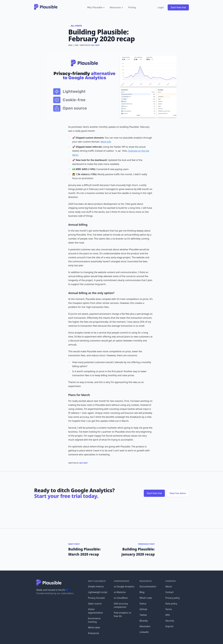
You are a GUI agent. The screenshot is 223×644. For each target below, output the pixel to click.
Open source (95, 604)
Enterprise (94, 633)
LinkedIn (144, 632)
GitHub (143, 609)
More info (106, 142)
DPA (168, 615)
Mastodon (145, 626)
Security (170, 621)
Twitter (143, 615)
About (169, 586)
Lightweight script (98, 592)
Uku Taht (95, 45)
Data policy (171, 604)
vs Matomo (120, 592)
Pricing (132, 7)
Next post (74, 544)
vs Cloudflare (121, 598)
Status (143, 604)
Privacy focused (96, 598)
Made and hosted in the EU (53, 590)
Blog (142, 592)
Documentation (148, 586)
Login (161, 7)
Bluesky (144, 621)
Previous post (146, 544)
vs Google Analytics (124, 586)
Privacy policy (173, 598)
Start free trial (178, 7)
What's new (146, 598)
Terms (169, 609)
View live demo (178, 493)
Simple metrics (96, 586)
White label (94, 627)
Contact (170, 592)
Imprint (169, 626)
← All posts (75, 26)
